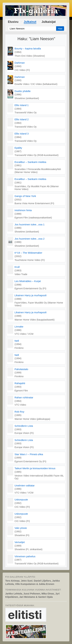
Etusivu (13, 22)
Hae (60, 28)
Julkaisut (30, 22)
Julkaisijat (49, 22)
